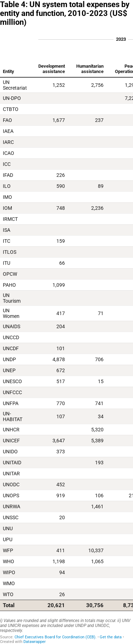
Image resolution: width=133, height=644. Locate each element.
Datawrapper (35, 642)
